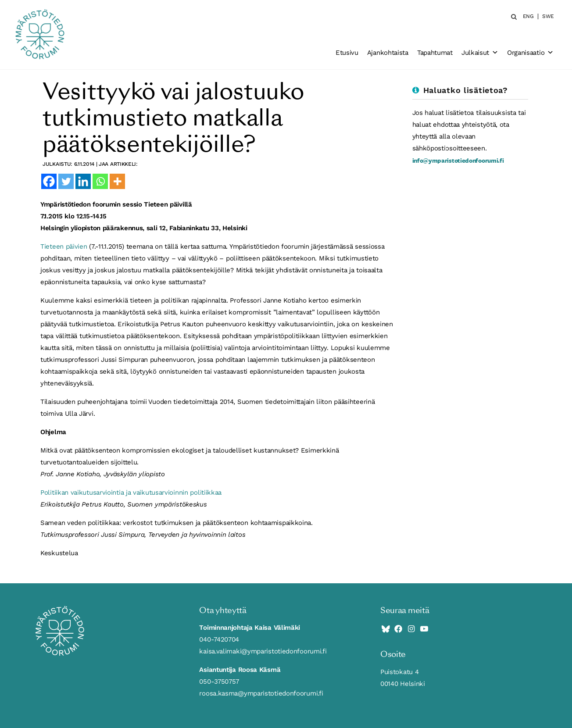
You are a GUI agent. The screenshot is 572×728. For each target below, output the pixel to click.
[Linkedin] (83, 181)
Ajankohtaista (388, 53)
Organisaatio (530, 53)
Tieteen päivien (64, 246)
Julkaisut (480, 53)
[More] (117, 181)
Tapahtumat (435, 53)
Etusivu (347, 53)
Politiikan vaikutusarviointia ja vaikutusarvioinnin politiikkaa (131, 492)
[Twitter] (66, 181)
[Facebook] (49, 181)
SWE (548, 16)
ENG (528, 16)
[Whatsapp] (100, 181)
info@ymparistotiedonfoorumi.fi (458, 160)
